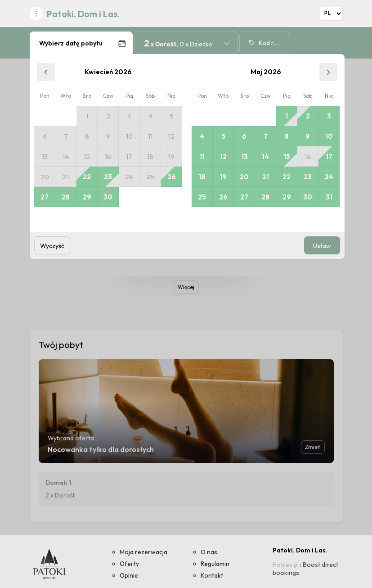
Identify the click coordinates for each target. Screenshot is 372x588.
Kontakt (212, 575)
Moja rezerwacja (143, 552)
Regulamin (215, 564)
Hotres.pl (286, 565)
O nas (209, 552)
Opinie (129, 575)
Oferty (129, 564)
